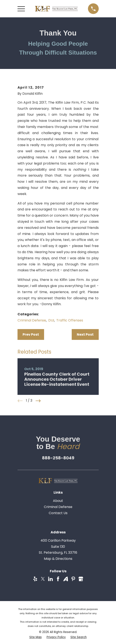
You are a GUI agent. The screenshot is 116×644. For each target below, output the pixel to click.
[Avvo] (66, 579)
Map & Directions (58, 559)
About (58, 501)
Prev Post (31, 334)
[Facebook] (58, 579)
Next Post (85, 334)
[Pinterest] (73, 579)
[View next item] (38, 401)
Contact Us (58, 513)
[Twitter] (43, 579)
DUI (51, 320)
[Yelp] (35, 579)
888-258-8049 (58, 458)
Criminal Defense (32, 320)
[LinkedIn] (50, 579)
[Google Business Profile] (81, 579)
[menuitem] (36, 637)
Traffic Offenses (70, 320)
